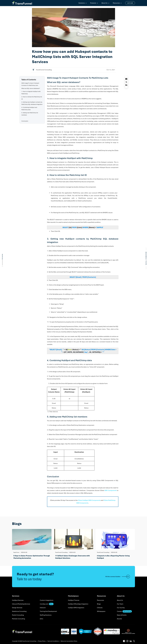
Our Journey (121, 608)
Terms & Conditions (53, 641)
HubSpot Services (18, 600)
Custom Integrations (47, 600)
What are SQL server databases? (31, 88)
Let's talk (130, 3)
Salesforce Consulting (19, 611)
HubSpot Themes (74, 600)
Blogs (99, 604)
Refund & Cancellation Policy (69, 641)
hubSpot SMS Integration (76, 608)
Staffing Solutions (46, 615)
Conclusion (25, 121)
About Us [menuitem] (104, 3)
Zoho (41, 619)
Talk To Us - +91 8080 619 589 (146, 258)
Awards (119, 619)
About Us (120, 600)
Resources (100, 600)
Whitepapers (101, 611)
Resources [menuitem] (116, 3)
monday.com (47, 604)
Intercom (43, 608)
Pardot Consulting (18, 615)
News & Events (122, 615)
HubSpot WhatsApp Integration (78, 604)
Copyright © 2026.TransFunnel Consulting (24, 641)
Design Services (17, 608)
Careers (124, 611)
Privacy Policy (42, 641)
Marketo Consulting (18, 619)
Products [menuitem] (93, 3)
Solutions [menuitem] (82, 3)
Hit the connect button (118, 577)
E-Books (100, 608)
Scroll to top (2, 257)
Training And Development (48, 611)
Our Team (120, 604)
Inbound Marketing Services (21, 604)
